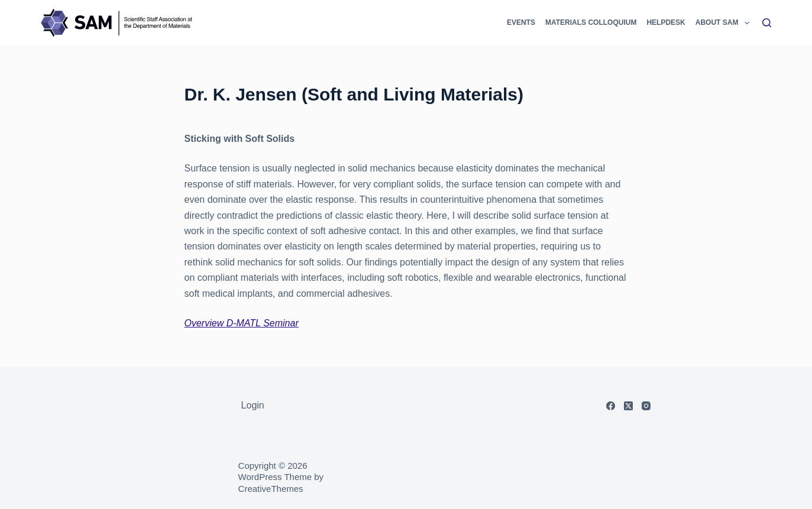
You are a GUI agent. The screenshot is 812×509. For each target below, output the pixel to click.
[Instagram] (646, 406)
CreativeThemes (271, 489)
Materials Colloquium (591, 22)
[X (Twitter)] (628, 406)
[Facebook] (611, 406)
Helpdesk (666, 22)
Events (521, 22)
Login (253, 405)
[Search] (767, 23)
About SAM (723, 23)
